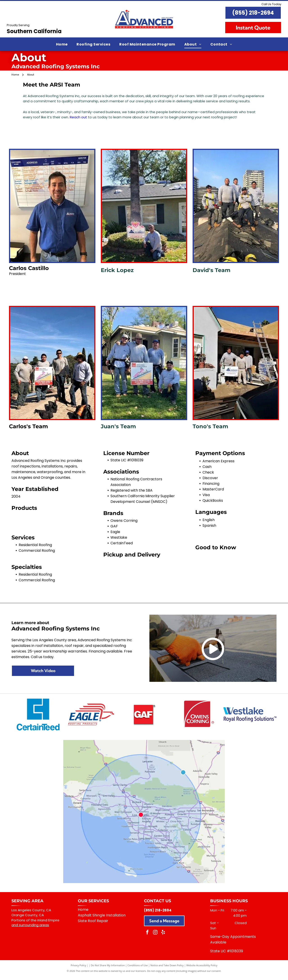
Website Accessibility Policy (202, 969)
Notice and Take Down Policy (167, 969)
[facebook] (147, 937)
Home (83, 914)
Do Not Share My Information (108, 969)
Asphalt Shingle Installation (102, 919)
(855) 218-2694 (253, 13)
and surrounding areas (30, 929)
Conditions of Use (138, 969)
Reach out (78, 117)
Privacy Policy (78, 969)
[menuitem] (62, 44)
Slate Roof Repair (93, 925)
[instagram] (155, 937)
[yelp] (163, 937)
